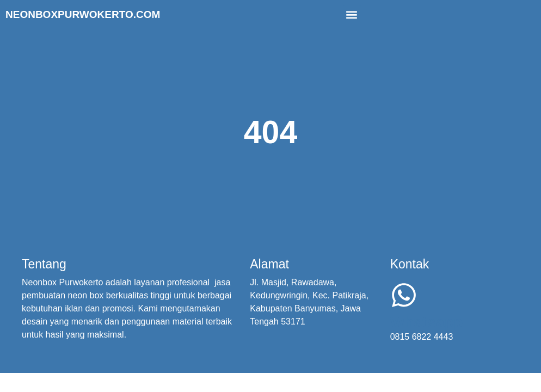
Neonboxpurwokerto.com (83, 14)
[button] (352, 14)
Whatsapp (427, 322)
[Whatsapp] (404, 295)
